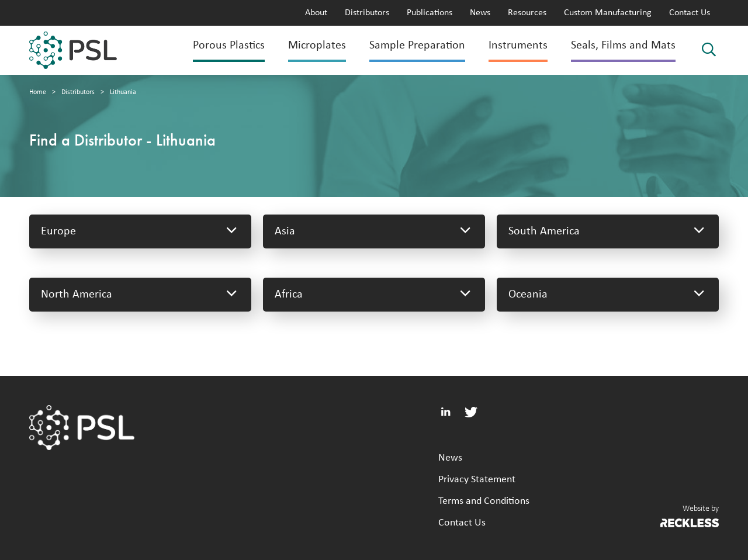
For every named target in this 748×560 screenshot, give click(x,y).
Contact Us (690, 13)
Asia (374, 231)
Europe (140, 231)
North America (140, 295)
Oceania (608, 295)
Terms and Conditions (484, 501)
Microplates (317, 46)
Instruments (518, 46)
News (480, 13)
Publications (430, 13)
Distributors (367, 13)
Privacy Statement (477, 480)
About (316, 13)
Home (38, 92)
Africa (374, 295)
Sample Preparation (417, 46)
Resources (527, 13)
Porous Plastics (229, 46)
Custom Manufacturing (608, 13)
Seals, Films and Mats (623, 46)
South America (608, 231)
